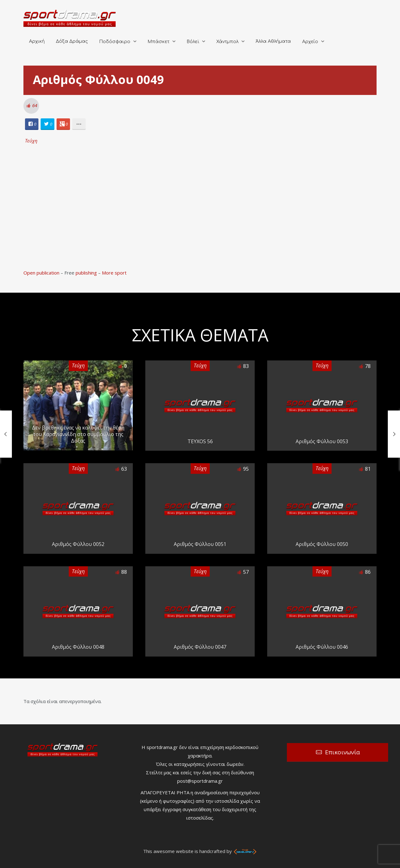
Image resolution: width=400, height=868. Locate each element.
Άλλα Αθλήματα (273, 41)
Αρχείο (310, 42)
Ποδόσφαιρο (115, 42)
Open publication (41, 273)
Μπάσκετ (158, 42)
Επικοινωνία (342, 752)
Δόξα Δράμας (72, 41)
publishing (86, 273)
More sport (114, 273)
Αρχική (37, 41)
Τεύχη (31, 141)
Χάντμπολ (227, 42)
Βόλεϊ (193, 42)
